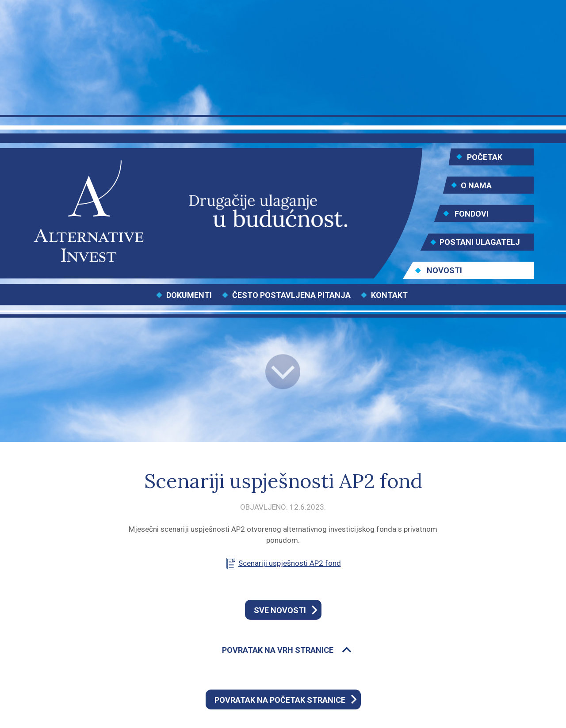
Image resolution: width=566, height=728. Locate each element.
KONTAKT (389, 295)
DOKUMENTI (189, 295)
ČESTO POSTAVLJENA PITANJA (291, 295)
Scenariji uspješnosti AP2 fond (290, 563)
